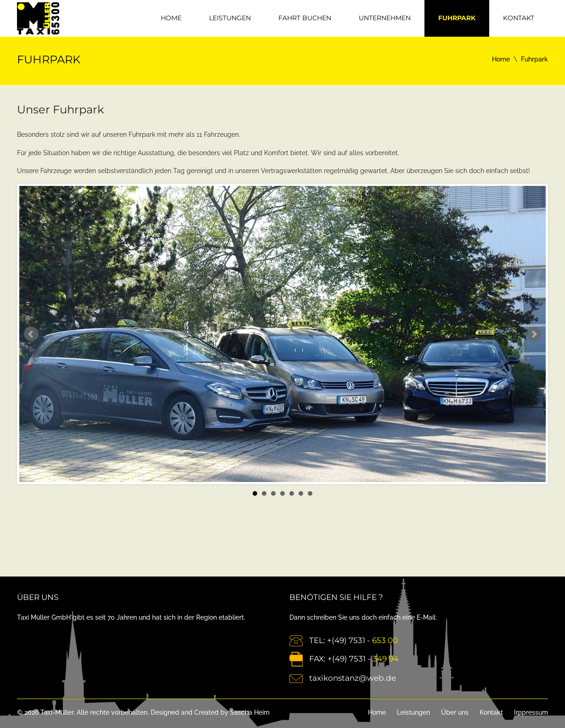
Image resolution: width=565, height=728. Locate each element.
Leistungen (230, 18)
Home (171, 18)
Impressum (531, 712)
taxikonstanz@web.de (353, 678)
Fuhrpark (457, 18)
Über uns (455, 712)
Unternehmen (385, 18)
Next (534, 334)
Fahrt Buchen (305, 18)
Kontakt (519, 18)
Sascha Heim (250, 712)
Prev (31, 334)
